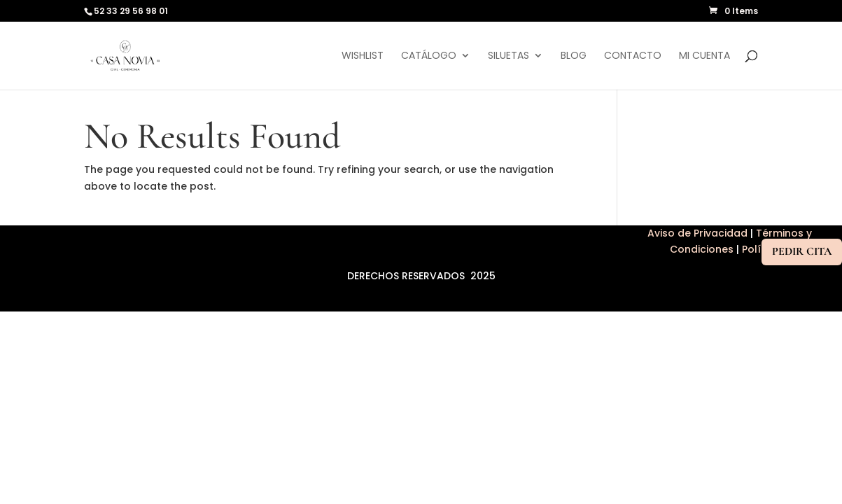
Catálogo (429, 56)
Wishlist (363, 56)
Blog (574, 56)
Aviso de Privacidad (699, 233)
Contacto (633, 56)
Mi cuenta (704, 56)
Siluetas (508, 56)
